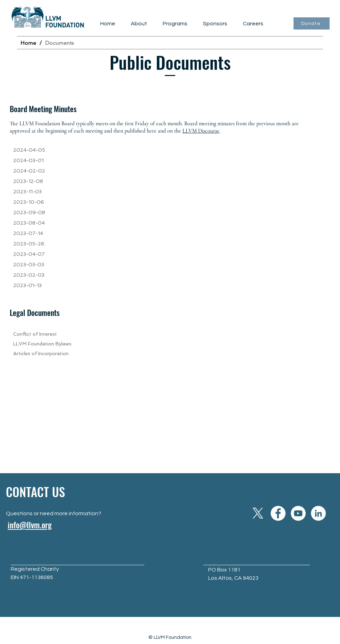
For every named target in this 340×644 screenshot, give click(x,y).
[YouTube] (298, 513)
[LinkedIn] (318, 513)
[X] (258, 513)
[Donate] (312, 23)
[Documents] (59, 43)
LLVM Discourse (201, 131)
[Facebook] (278, 513)
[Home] (28, 43)
